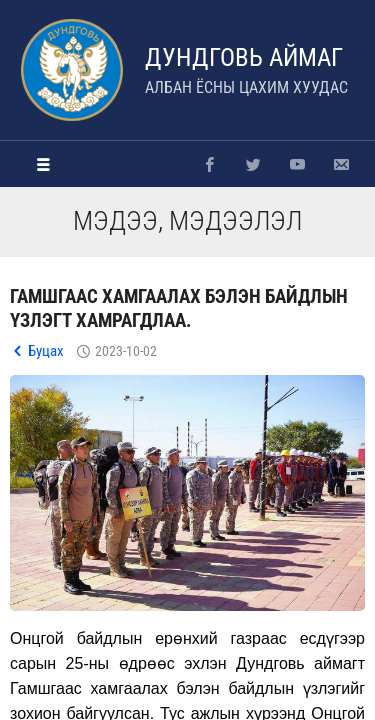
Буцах (46, 351)
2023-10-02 (126, 351)
